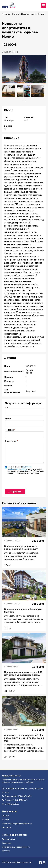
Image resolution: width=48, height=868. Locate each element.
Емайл (8, 419)
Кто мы (5, 820)
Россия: (15, 800)
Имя (7, 408)
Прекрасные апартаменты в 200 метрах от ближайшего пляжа (23, 674)
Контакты (7, 827)
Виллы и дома (8, 839)
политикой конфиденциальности (20, 468)
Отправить (15, 492)
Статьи (5, 816)
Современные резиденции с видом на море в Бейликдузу (21, 548)
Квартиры (7, 843)
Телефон (9, 430)
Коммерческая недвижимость (16, 847)
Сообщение (11, 441)
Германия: (17, 796)
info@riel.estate (10, 804)
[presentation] (23, 100)
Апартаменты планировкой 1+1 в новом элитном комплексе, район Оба (24, 738)
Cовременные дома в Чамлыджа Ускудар (23, 611)
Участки (6, 851)
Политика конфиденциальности (17, 824)
